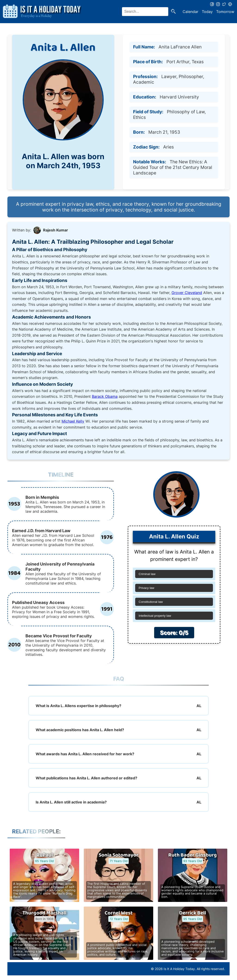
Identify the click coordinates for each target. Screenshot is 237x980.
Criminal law (147, 574)
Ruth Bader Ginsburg (193, 855)
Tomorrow (225, 12)
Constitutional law (151, 602)
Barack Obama (105, 396)
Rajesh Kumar (56, 230)
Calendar (190, 12)
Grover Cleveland (187, 293)
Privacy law (146, 588)
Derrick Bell (193, 913)
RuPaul (45, 855)
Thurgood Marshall (44, 913)
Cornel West (119, 913)
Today (207, 12)
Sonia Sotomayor (118, 855)
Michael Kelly (73, 421)
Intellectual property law (155, 616)
